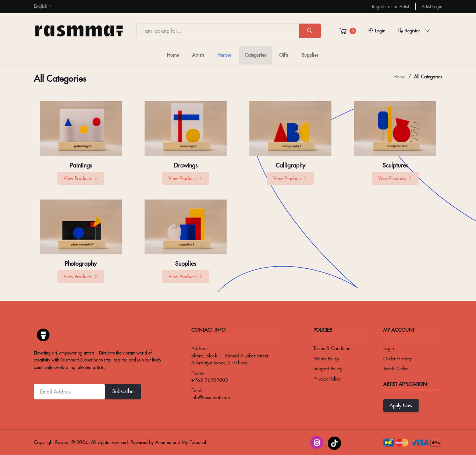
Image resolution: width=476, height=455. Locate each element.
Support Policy (328, 368)
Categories (255, 55)
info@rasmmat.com (211, 397)
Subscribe (123, 391)
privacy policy (327, 379)
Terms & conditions (333, 348)
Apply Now (401, 405)
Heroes (224, 55)
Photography (81, 264)
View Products (81, 178)
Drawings (186, 165)
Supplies (310, 55)
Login (377, 31)
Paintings (81, 165)
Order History (397, 359)
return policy (326, 359)
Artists (198, 55)
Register (414, 31)
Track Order (396, 368)
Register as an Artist (390, 6)
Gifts (284, 55)
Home (173, 55)
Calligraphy (290, 165)
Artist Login (432, 6)
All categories (428, 77)
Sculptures (395, 165)
